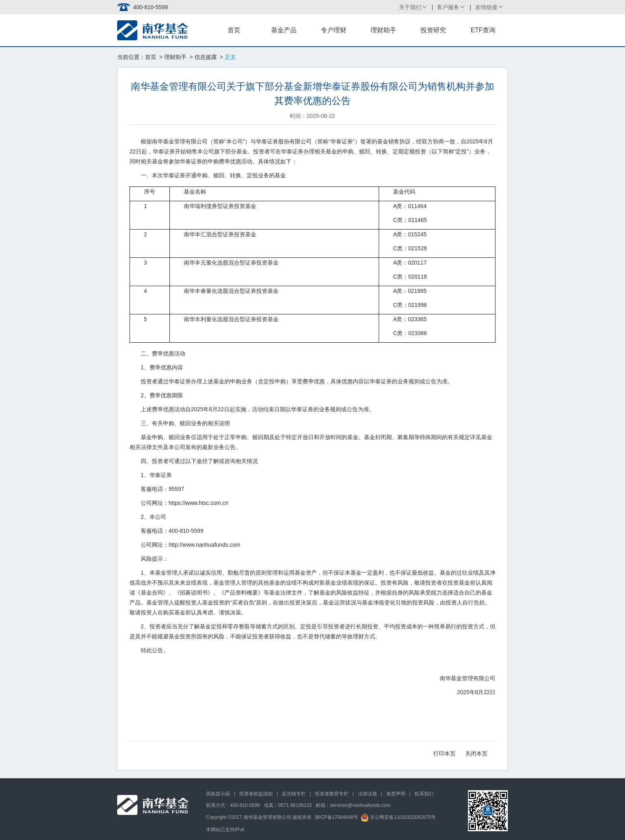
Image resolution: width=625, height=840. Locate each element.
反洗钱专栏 (294, 794)
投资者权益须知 (256, 794)
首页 (234, 30)
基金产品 (284, 30)
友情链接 (486, 7)
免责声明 (396, 794)
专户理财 (334, 30)
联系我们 (424, 794)
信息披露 (206, 57)
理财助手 (383, 30)
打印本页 (444, 754)
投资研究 (433, 30)
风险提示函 (218, 794)
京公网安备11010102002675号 (398, 817)
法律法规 (368, 794)
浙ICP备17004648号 (336, 817)
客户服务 (448, 7)
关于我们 (410, 7)
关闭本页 (476, 754)
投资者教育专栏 (332, 794)
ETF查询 (483, 30)
